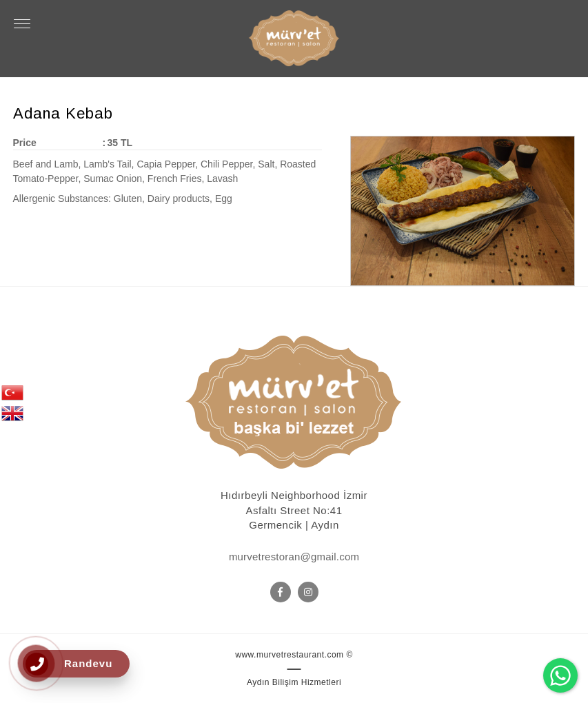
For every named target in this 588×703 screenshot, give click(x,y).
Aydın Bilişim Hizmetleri (294, 682)
